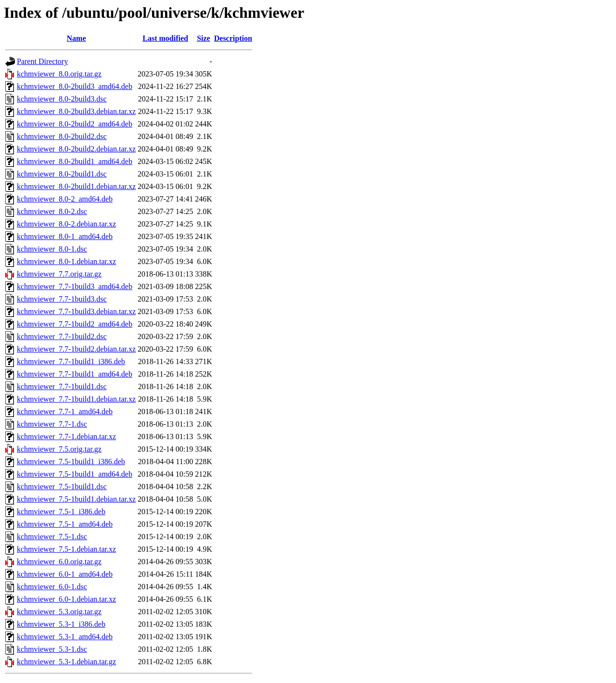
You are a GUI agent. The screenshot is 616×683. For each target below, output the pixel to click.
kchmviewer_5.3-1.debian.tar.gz (66, 662)
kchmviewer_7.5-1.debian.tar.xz (66, 549)
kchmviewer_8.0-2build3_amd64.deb (75, 86)
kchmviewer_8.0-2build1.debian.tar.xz (76, 186)
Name (77, 38)
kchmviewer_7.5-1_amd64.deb (65, 524)
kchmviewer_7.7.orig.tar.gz (59, 274)
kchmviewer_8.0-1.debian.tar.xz (66, 261)
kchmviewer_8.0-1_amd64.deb (65, 236)
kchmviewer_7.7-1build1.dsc (62, 386)
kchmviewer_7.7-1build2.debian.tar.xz (76, 349)
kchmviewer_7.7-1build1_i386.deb (71, 361)
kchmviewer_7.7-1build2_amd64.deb (75, 324)
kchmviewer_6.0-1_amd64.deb (65, 574)
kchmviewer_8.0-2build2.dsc (62, 136)
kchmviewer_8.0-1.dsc (52, 249)
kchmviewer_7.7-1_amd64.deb (65, 411)
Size (204, 38)
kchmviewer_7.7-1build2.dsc (62, 336)
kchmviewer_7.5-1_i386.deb (61, 512)
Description (233, 38)
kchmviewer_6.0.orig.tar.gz (59, 562)
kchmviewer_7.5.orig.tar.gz (59, 449)
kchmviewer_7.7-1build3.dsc (62, 299)
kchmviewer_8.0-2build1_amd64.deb (75, 161)
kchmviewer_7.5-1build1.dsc (62, 487)
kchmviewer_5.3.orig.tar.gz (59, 612)
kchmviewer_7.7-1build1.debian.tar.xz (76, 399)
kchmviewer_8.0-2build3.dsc (62, 99)
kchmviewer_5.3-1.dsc (52, 649)
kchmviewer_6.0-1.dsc (52, 587)
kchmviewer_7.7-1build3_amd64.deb (75, 286)
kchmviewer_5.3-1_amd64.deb (65, 637)
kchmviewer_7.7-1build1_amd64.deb (75, 374)
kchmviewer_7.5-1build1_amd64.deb (75, 474)
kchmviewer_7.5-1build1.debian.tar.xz (76, 499)
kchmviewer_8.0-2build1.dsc (62, 174)
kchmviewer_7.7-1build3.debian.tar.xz (76, 311)
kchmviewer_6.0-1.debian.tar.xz (66, 599)
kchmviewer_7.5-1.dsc (52, 537)
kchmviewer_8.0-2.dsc (52, 211)
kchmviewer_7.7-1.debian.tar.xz (66, 436)
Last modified (165, 38)
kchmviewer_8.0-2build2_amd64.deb (75, 124)
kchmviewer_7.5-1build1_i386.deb (71, 462)
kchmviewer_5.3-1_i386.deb (61, 624)
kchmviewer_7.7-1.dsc (52, 424)
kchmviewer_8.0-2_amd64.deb (65, 199)
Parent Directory (42, 61)
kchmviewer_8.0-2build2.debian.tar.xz (76, 149)
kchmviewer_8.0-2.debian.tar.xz (66, 224)
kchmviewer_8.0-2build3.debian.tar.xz (76, 111)
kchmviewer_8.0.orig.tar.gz (59, 74)
